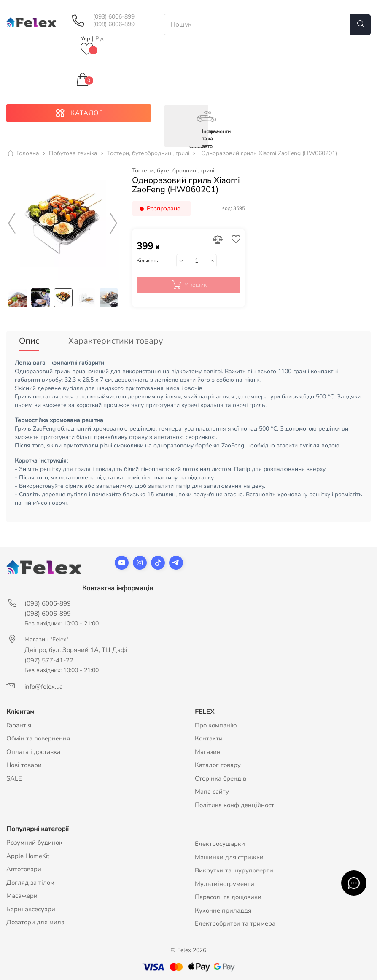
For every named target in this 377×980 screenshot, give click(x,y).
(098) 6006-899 (114, 24)
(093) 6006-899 (114, 17)
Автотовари (24, 869)
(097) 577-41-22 (49, 660)
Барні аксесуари (31, 909)
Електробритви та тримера (235, 923)
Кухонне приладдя (223, 910)
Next (114, 223)
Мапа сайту (212, 792)
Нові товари (24, 765)
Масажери (22, 896)
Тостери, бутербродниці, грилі (173, 171)
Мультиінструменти (225, 884)
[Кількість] (197, 261)
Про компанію (216, 725)
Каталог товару (218, 765)
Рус (100, 39)
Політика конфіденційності (235, 805)
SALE (14, 778)
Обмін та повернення (38, 738)
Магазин (208, 752)
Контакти (209, 738)
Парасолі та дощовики (228, 897)
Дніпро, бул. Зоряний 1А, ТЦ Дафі (76, 650)
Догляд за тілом (30, 883)
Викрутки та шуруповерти (234, 870)
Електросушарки (220, 844)
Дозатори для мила (35, 922)
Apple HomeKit (28, 856)
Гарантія (19, 725)
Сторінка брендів (221, 778)
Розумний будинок (34, 843)
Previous (12, 223)
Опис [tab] (29, 341)
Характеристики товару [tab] (116, 341)
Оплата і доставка (33, 752)
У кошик (188, 285)
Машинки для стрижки (229, 857)
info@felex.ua (44, 687)
